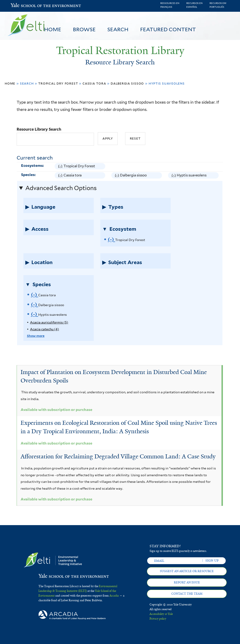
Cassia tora (94, 83)
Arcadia (114, 596)
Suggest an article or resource (187, 571)
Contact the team (187, 594)
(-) (61, 166)
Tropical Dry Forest (58, 83)
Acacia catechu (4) (45, 329)
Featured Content (168, 29)
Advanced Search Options (61, 188)
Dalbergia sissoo (127, 83)
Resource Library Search (39, 129)
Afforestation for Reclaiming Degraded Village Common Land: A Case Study (118, 456)
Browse (84, 29)
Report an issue (187, 582)
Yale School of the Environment (23, 6)
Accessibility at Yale (161, 614)
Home (53, 29)
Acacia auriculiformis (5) (49, 322)
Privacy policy (158, 619)
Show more (36, 336)
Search (118, 29)
